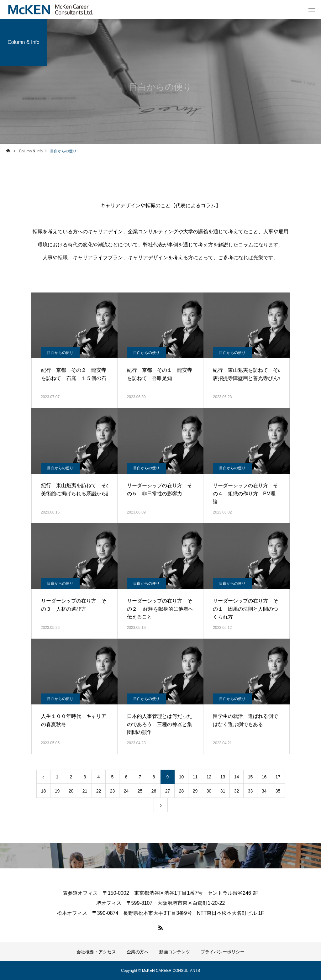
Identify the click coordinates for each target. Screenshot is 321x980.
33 (250, 791)
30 (209, 791)
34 (264, 791)
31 (223, 791)
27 (168, 791)
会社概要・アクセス (96, 952)
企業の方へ (138, 952)
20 (71, 791)
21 (85, 791)
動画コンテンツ (175, 952)
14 (237, 777)
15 (250, 777)
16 (264, 777)
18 (44, 791)
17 (278, 777)
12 (209, 777)
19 (57, 791)
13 (223, 777)
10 (182, 777)
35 (278, 791)
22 (99, 791)
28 (182, 791)
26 (154, 791)
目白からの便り (60, 353)
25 (140, 791)
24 (126, 791)
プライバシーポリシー (223, 952)
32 (237, 791)
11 (195, 777)
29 (195, 791)
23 (113, 791)
